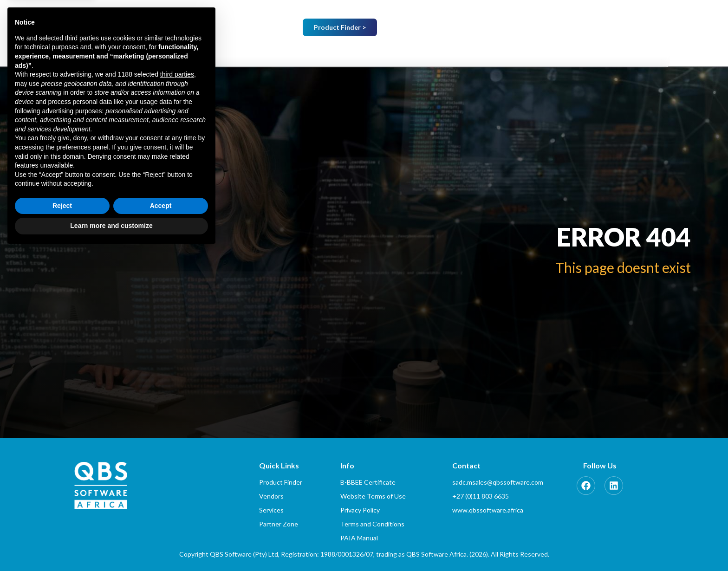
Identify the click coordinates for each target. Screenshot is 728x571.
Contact (646, 53)
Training (513, 53)
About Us (336, 53)
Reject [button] (62, 526)
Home (281, 53)
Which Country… (523, 28)
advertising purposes (72, 430)
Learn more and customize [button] (111, 545)
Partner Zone (581, 53)
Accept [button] (161, 526)
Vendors (399, 53)
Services (456, 53)
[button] (336, 53)
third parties (177, 394)
